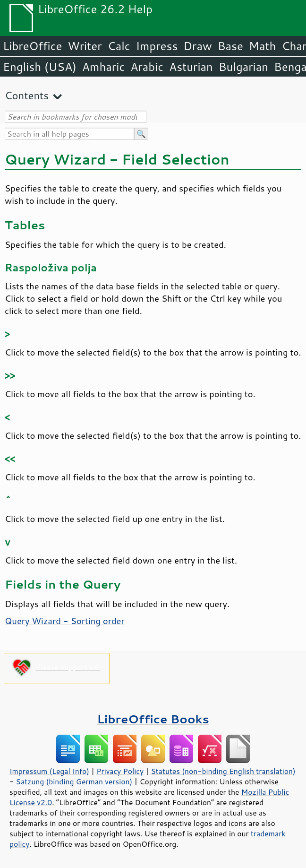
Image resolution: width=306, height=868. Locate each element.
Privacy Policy (120, 771)
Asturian (191, 67)
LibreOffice (32, 46)
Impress (157, 46)
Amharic (103, 67)
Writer (85, 46)
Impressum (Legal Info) (49, 771)
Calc (119, 46)
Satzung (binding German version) (74, 781)
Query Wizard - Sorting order (65, 621)
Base (230, 46)
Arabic (147, 67)
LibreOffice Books (153, 719)
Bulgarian (243, 67)
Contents (27, 95)
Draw (197, 46)
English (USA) (40, 67)
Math (263, 46)
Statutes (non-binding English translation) (223, 771)
